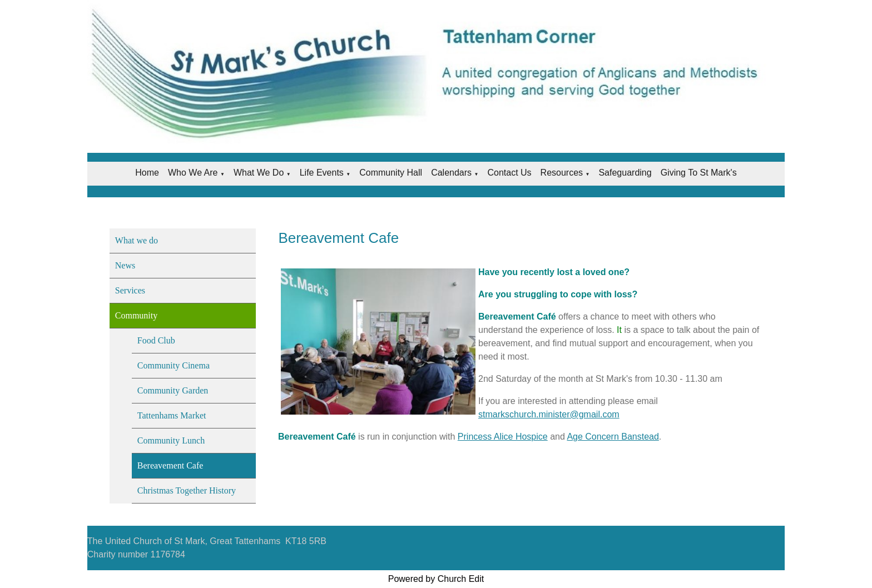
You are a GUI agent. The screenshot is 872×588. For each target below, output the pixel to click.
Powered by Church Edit (436, 579)
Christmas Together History (187, 490)
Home (147, 173)
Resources (562, 173)
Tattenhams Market (172, 415)
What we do (259, 173)
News (125, 265)
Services (130, 290)
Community (136, 315)
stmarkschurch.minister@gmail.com (549, 414)
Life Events (322, 173)
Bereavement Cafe (170, 465)
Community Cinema (174, 365)
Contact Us (509, 173)
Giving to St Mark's (699, 173)
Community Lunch (171, 440)
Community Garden (173, 390)
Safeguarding (625, 173)
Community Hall (391, 173)
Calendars (451, 173)
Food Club (156, 340)
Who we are (193, 173)
